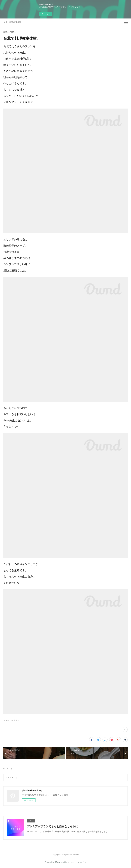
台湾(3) (16, 720)
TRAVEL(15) (8, 720)
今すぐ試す (46, 14)
